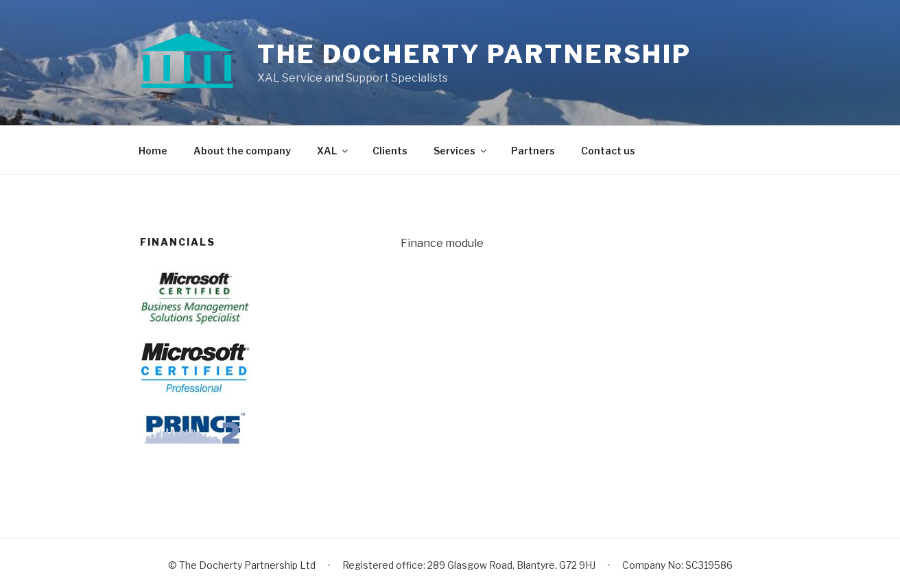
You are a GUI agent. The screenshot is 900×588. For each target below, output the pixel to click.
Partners (533, 151)
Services (461, 151)
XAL (333, 151)
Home (153, 151)
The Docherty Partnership (474, 54)
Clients (390, 151)
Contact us (608, 151)
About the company (242, 151)
